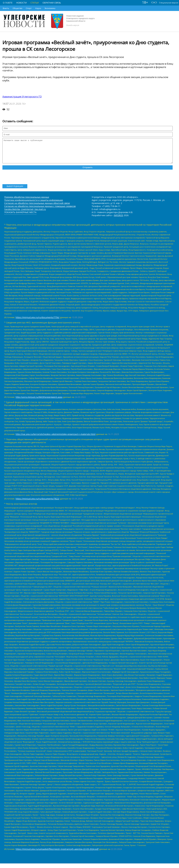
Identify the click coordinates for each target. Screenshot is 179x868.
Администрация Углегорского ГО (22, 97)
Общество (17, 8)
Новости (21, 3)
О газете (8, 3)
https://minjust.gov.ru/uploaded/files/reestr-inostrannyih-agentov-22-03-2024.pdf (57, 854)
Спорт (29, 8)
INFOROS (118, 220)
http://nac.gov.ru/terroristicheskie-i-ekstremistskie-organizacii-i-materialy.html (56, 439)
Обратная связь (52, 3)
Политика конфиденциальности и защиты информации (34, 205)
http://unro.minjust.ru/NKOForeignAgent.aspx (39, 402)
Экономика (50, 8)
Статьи (35, 3)
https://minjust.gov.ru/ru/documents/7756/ (38, 322)
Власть (6, 8)
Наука (38, 8)
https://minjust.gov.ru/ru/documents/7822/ (38, 503)
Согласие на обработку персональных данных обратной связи (37, 208)
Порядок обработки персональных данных (27, 202)
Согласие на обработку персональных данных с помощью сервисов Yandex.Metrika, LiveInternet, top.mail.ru (40, 212)
